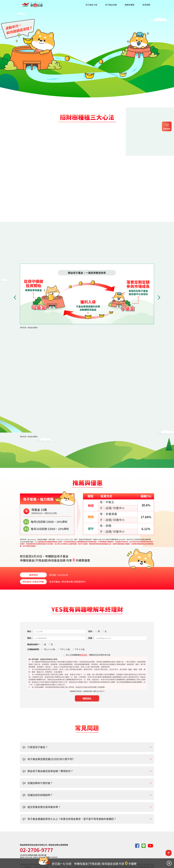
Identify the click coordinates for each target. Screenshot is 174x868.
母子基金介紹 (91, 5)
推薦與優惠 (130, 5)
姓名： (30, 631)
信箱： (91, 638)
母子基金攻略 (111, 5)
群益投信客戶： (34, 644)
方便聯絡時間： (34, 649)
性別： (91, 631)
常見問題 (146, 5)
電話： (30, 638)
